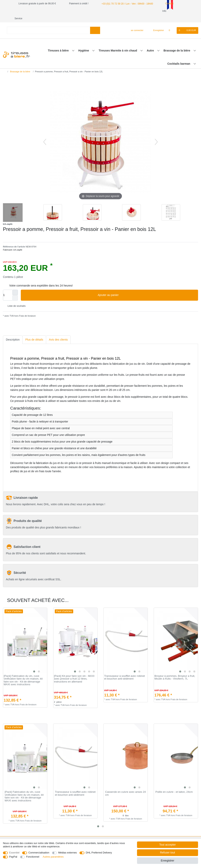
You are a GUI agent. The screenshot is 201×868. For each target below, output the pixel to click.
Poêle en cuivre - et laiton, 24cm (174, 784)
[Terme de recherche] (48, 23)
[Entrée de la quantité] (8, 288)
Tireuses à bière (59, 43)
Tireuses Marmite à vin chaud (118, 43)
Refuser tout (167, 852)
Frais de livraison (27, 308)
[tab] (13, 332)
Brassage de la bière (177, 43)
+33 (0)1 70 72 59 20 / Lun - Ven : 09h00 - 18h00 (127, 4)
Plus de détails (34, 332)
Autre (151, 43)
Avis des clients (58, 332)
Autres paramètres (53, 857)
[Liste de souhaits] (171, 23)
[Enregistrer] (156, 23)
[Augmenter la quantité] (15, 285)
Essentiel (14, 853)
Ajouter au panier (146, 288)
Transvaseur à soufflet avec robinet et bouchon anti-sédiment (125, 670)
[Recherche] (95, 23)
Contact (167, 4)
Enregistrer (167, 861)
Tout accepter (167, 845)
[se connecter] (136, 23)
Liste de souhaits (15, 299)
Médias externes (67, 853)
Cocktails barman (179, 56)
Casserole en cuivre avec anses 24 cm (126, 786)
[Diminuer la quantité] (15, 290)
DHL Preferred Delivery (99, 853)
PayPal (13, 857)
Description (13, 332)
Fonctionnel (33, 857)
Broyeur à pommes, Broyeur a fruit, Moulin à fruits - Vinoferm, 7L (175, 670)
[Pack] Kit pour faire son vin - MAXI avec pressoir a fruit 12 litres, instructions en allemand (74, 671)
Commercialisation (39, 853)
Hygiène (84, 43)
